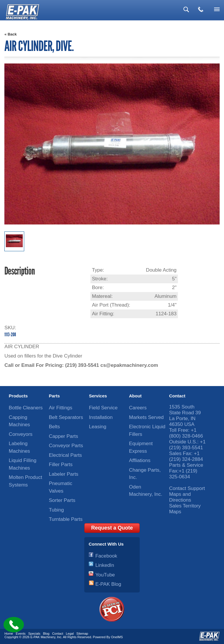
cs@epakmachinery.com (129, 365)
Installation (101, 417)
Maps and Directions (180, 497)
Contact (177, 396)
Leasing (98, 427)
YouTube (105, 575)
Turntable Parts (66, 519)
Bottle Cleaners (26, 408)
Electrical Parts (65, 455)
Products (18, 396)
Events (21, 634)
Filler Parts (61, 465)
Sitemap (82, 634)
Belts (55, 427)
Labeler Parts (64, 474)
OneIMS (117, 637)
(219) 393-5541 (82, 365)
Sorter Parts (62, 500)
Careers (138, 408)
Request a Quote (112, 528)
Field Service (103, 408)
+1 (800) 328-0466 (186, 433)
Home (9, 634)
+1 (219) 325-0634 (183, 474)
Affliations (140, 460)
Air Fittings (61, 408)
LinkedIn (105, 565)
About (135, 396)
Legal (70, 634)
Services (98, 396)
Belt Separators (66, 417)
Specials (34, 634)
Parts (55, 396)
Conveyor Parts (66, 446)
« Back (10, 34)
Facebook (106, 556)
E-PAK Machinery (43, 637)
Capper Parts (64, 436)
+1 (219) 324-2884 (186, 456)
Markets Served (146, 417)
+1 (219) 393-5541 (187, 445)
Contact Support (187, 488)
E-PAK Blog (108, 584)
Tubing (56, 510)
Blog (46, 634)
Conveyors (21, 434)
